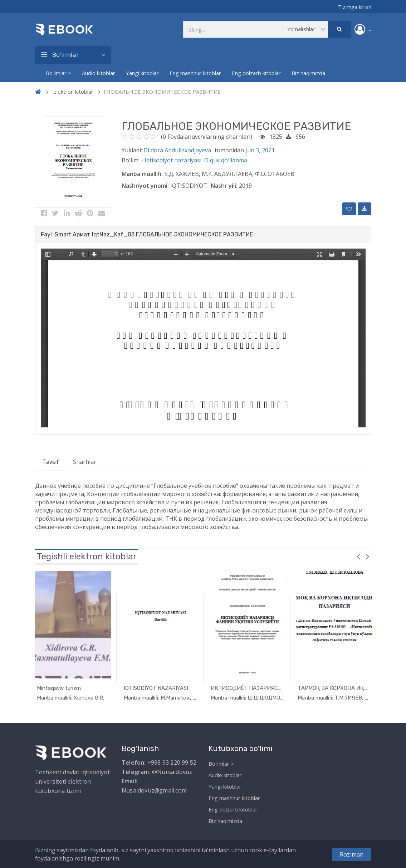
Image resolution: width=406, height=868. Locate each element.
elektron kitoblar (73, 92)
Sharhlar (85, 462)
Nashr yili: (224, 186)
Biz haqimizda (308, 73)
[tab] (203, 235)
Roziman (352, 854)
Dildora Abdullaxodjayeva (177, 150)
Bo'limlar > (58, 73)
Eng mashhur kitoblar (195, 73)
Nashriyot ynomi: (145, 186)
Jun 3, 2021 (260, 150)
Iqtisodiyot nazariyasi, (174, 160)
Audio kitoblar (99, 73)
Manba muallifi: (142, 174)
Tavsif (50, 462)
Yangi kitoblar (142, 73)
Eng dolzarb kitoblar (256, 73)
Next (368, 556)
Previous (359, 556)
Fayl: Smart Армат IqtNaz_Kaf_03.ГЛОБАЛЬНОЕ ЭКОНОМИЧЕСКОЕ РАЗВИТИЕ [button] (147, 234)
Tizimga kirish (355, 7)
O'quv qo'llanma (226, 160)
